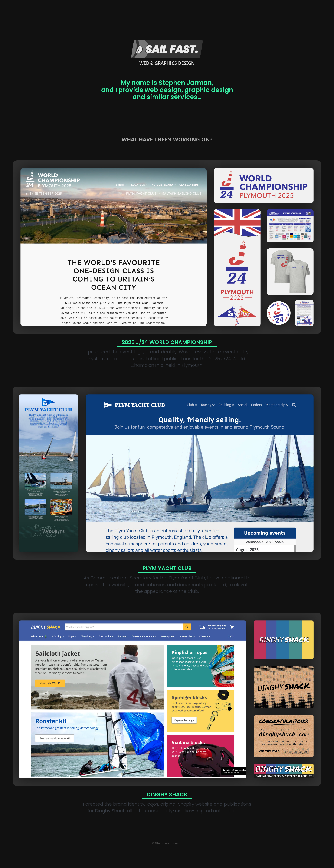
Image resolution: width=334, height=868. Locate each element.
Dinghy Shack (167, 795)
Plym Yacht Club (167, 568)
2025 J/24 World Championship (167, 342)
